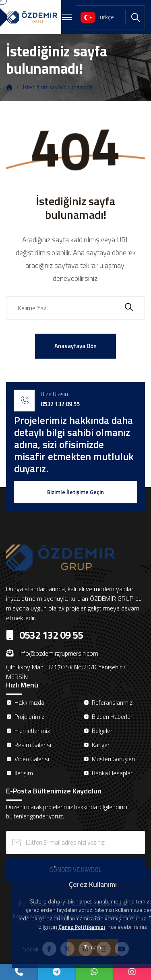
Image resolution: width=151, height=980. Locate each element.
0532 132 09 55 (60, 404)
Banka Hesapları (113, 773)
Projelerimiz (29, 717)
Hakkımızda (29, 703)
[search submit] (129, 308)
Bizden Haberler (112, 717)
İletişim (24, 773)
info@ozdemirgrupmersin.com (52, 653)
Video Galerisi (32, 759)
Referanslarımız (112, 703)
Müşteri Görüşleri (113, 759)
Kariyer (101, 745)
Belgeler (102, 731)
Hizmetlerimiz (32, 731)
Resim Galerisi (33, 745)
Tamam (93, 947)
